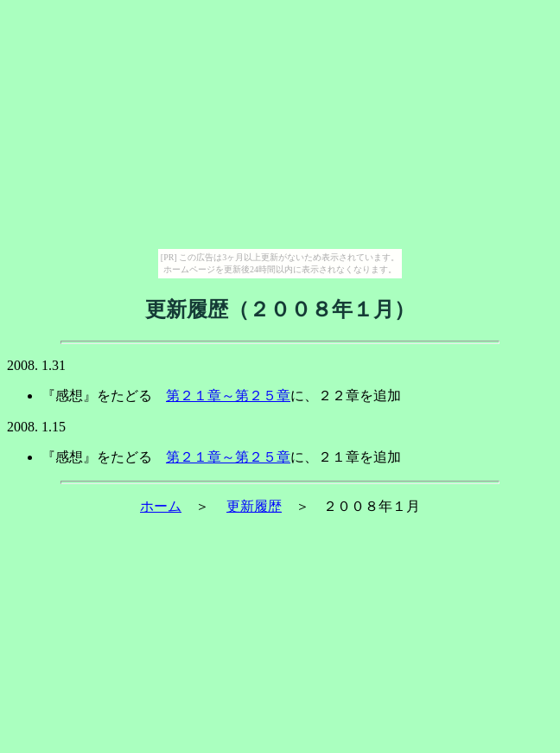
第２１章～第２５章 (228, 396)
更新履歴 (254, 506)
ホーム (161, 506)
